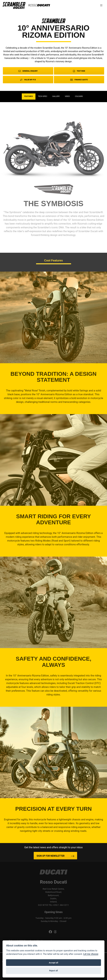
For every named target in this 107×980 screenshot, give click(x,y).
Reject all (53, 971)
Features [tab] (29, 96)
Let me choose (91, 954)
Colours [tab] (79, 96)
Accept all (53, 963)
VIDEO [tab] (67, 96)
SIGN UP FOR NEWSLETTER (51, 856)
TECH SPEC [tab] (43, 96)
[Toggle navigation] (101, 5)
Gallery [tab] (56, 96)
